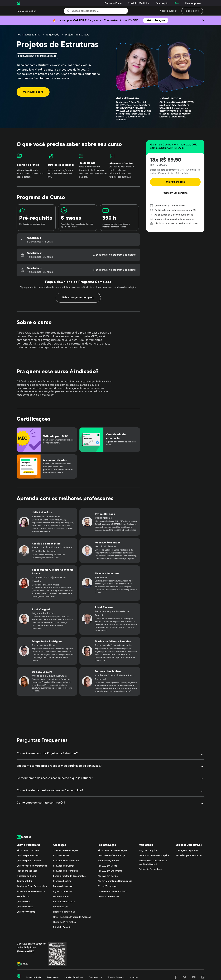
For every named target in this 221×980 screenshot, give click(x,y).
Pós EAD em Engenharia (110, 871)
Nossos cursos (168, 11)
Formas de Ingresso (63, 886)
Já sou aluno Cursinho (28, 850)
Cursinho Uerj (23, 902)
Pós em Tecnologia (107, 886)
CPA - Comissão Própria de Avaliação (72, 917)
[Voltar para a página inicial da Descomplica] (28, 3)
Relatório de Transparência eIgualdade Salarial (153, 862)
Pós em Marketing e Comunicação (115, 881)
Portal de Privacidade (74, 977)
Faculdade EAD (61, 855)
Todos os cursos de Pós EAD (112, 891)
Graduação (162, 3)
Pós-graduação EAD (28, 35)
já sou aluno (192, 11)
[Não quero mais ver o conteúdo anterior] (203, 20)
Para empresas (193, 3)
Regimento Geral (62, 907)
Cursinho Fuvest (25, 907)
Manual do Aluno (62, 896)
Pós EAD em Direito (107, 866)
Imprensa (134, 977)
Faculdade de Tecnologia (66, 871)
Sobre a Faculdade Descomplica (69, 876)
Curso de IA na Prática (64, 922)
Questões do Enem (26, 876)
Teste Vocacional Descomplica (154, 855)
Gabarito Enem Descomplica (31, 891)
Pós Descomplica (26, 11)
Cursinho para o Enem (28, 855)
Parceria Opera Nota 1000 (188, 855)
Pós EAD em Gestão (108, 876)
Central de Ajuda (33, 977)
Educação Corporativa (187, 850)
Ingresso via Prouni (63, 891)
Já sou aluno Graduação (65, 850)
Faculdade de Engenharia (66, 861)
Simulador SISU (24, 881)
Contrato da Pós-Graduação (112, 855)
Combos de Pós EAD (108, 896)
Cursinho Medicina (139, 3)
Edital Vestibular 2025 (64, 902)
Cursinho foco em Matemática (32, 866)
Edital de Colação (62, 927)
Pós (177, 3)
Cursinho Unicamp (26, 912)
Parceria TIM (23, 896)
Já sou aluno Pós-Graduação (112, 850)
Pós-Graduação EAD (108, 861)
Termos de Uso (96, 977)
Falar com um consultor (175, 193)
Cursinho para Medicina (29, 861)
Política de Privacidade (150, 869)
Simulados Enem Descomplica (32, 886)
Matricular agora (156, 20)
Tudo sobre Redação (27, 871)
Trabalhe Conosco (116, 977)
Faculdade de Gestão (64, 866)
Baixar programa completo (78, 298)
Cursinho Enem (113, 3)
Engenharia (53, 35)
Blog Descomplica (148, 850)
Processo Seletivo (62, 881)
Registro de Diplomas (64, 912)
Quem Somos (53, 977)
